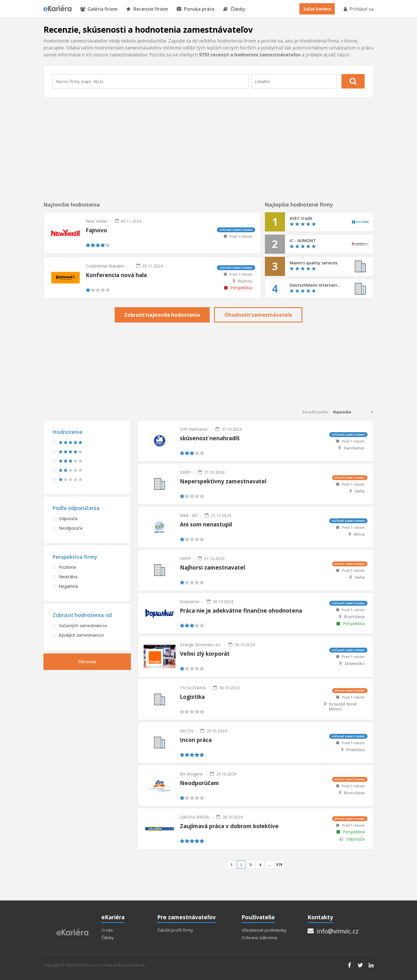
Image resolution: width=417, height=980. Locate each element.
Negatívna (68, 586)
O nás (107, 930)
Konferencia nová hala (116, 275)
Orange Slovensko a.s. (201, 645)
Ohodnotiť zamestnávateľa (258, 315)
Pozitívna (67, 567)
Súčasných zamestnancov (83, 626)
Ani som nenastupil (206, 524)
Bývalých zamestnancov (81, 635)
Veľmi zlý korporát (205, 654)
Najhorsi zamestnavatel (212, 568)
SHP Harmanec (194, 429)
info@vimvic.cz (333, 931)
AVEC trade (301, 218)
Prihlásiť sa (358, 9)
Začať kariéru (317, 9)
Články (234, 9)
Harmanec (354, 448)
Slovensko (355, 664)
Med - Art (189, 515)
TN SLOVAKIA (193, 688)
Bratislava (354, 617)
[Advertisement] (209, 150)
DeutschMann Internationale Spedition (316, 285)
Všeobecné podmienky (264, 930)
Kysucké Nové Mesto (343, 707)
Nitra (359, 534)
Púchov (245, 281)
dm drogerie (191, 774)
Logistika (192, 697)
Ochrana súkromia (259, 938)
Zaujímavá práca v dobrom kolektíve (229, 826)
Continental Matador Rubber (107, 266)
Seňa (360, 491)
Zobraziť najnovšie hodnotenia (162, 315)
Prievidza (355, 750)
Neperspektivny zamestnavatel (223, 481)
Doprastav (190, 602)
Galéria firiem (99, 9)
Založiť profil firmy (175, 930)
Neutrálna (68, 577)
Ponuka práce (196, 9)
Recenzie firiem (147, 9)
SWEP (185, 472)
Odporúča (68, 518)
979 (279, 865)
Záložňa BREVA (194, 817)
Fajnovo (96, 230)
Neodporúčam (199, 783)
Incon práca (196, 740)
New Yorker (97, 221)
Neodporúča (71, 528)
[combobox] (150, 81)
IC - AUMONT (303, 241)
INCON (186, 731)
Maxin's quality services (313, 263)
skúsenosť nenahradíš (210, 438)
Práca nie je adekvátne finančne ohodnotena (241, 611)
